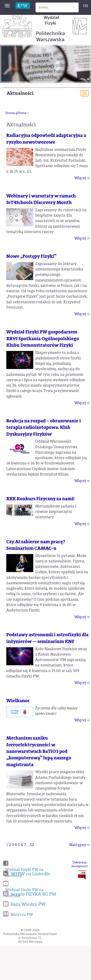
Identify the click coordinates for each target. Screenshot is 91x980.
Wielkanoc (18, 701)
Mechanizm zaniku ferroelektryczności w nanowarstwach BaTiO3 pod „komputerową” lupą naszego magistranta (39, 751)
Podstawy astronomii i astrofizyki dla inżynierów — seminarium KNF (47, 638)
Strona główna (16, 113)
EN (86, 6)
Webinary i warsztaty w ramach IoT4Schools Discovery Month (41, 199)
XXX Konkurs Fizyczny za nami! (40, 499)
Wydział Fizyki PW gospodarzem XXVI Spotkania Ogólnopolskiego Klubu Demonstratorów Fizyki (43, 339)
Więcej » (82, 178)
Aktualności (20, 93)
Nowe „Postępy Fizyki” (31, 256)
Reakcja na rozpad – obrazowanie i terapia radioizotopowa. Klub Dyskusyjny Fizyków (44, 428)
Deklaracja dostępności (80, 864)
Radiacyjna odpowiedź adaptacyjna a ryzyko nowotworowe (46, 139)
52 (32, 845)
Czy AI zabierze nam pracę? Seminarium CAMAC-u (36, 545)
